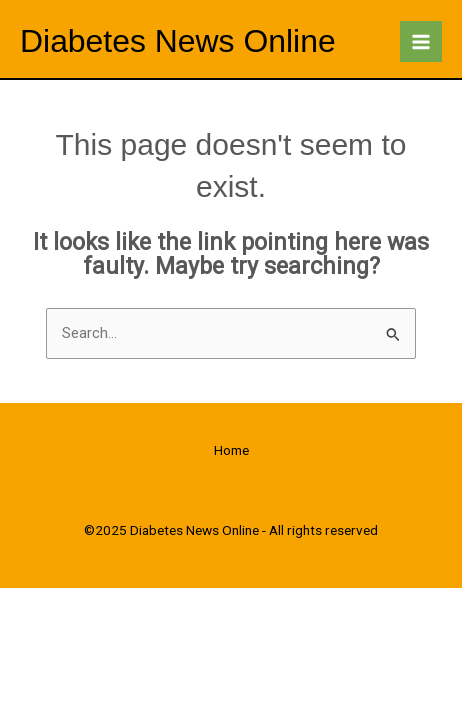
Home (231, 450)
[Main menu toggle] (421, 42)
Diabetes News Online (178, 41)
